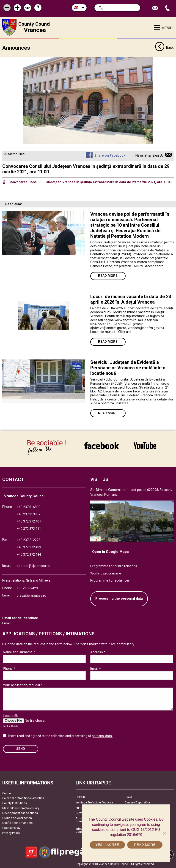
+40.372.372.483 (29, 547)
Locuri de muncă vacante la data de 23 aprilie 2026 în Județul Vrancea (131, 299)
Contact (7, 793)
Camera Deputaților (137, 802)
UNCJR (80, 797)
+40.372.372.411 (29, 529)
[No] (164, 833)
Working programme (106, 573)
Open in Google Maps (110, 551)
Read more (108, 276)
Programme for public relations (114, 566)
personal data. (102, 736)
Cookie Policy (11, 828)
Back (164, 48)
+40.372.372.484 (29, 554)
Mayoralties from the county (21, 808)
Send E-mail (156, 8)
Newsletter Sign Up (150, 155)
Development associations (20, 813)
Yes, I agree (107, 845)
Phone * (9, 668)
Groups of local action (17, 818)
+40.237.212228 (29, 540)
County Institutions (15, 803)
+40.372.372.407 (29, 521)
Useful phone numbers (17, 823)
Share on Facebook (110, 155)
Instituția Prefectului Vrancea (94, 802)
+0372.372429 (27, 588)
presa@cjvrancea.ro (32, 595)
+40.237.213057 (29, 514)
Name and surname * (19, 652)
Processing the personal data (119, 598)
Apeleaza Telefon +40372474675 (168, 8)
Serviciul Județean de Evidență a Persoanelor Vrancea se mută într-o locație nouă (128, 367)
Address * (98, 652)
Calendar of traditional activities (23, 798)
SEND (21, 749)
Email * (96, 668)
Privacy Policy (11, 833)
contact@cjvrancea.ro (33, 566)
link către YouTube (145, 446)
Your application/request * (23, 685)
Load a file (11, 716)
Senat (128, 797)
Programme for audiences (110, 580)
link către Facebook (102, 446)
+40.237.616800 (29, 507)
